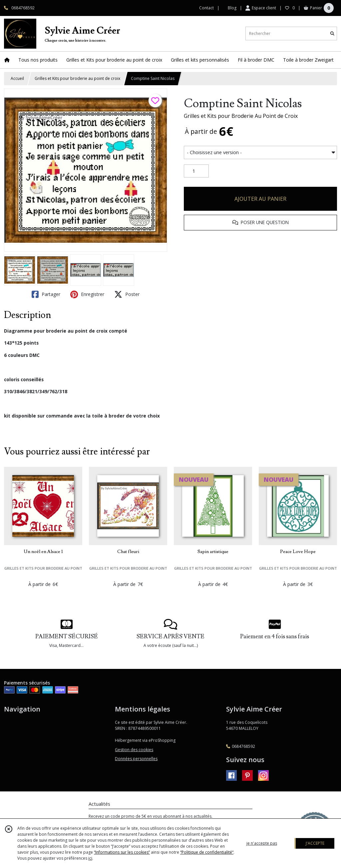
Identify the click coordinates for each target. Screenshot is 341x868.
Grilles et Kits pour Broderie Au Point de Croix (241, 116)
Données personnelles (136, 759)
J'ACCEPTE (315, 843)
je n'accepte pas (262, 843)
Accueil (17, 78)
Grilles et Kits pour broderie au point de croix (77, 78)
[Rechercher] (332, 33)
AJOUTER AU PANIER (260, 199)
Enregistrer (87, 294)
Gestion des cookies (134, 750)
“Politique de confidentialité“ (207, 852)
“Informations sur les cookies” (122, 852)
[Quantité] (196, 171)
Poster (127, 294)
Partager (46, 294)
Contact (206, 8)
